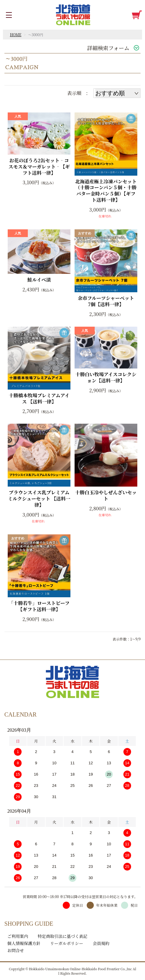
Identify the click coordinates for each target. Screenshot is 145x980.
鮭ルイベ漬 (39, 280)
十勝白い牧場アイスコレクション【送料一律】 (106, 378)
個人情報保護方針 (24, 943)
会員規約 (101, 943)
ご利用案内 (18, 936)
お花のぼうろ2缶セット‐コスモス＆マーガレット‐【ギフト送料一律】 (39, 167)
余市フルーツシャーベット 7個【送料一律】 (108, 301)
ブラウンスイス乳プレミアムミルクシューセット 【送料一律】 (39, 499)
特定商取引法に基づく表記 (62, 936)
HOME (16, 35)
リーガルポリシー (67, 943)
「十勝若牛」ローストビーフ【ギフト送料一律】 (39, 606)
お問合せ (16, 950)
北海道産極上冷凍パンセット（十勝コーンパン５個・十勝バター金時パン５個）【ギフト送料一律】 (106, 191)
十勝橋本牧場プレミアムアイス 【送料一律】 (39, 399)
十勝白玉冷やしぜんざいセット (106, 496)
